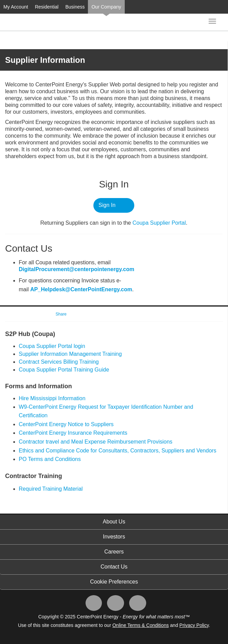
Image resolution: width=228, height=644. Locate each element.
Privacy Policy (194, 625)
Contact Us (114, 567)
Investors (114, 537)
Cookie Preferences (114, 582)
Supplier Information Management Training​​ (70, 354)
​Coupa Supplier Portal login (52, 346)
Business (75, 7)
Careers (114, 552)
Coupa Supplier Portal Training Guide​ (64, 370)
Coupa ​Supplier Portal (159, 223)
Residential (47, 7)
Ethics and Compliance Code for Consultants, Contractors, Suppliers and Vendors (118, 451)
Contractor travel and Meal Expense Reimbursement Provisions (96, 442)
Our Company (106, 7)
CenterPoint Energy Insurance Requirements (73, 433)
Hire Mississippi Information (52, 398)
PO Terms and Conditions (50, 459)
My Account (16, 7)
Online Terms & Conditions (141, 625)
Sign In (107, 205)
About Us (114, 522)
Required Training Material (51, 489)
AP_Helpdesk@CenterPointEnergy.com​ (81, 289)
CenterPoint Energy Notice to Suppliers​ (66, 424)
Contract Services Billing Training (59, 362)
